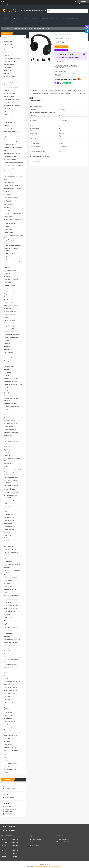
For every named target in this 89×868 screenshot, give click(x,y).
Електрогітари (8, 41)
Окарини (6, 340)
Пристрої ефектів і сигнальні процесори (12, 571)
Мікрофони (7, 409)
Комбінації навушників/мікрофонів (13, 444)
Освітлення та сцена (10, 670)
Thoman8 (6, 758)
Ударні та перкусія (9, 547)
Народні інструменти (10, 96)
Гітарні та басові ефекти (11, 427)
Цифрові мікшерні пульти (11, 279)
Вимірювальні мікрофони (11, 418)
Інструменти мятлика (10, 314)
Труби (6, 111)
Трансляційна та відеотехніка (12, 564)
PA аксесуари (8, 308)
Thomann (6, 772)
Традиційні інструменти (10, 578)
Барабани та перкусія (10, 589)
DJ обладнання (22, 29)
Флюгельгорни (8, 229)
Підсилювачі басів (9, 358)
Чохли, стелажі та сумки (10, 608)
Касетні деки (7, 373)
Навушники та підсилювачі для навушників (12, 249)
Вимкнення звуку (8, 463)
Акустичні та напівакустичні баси (13, 246)
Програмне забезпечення (11, 600)
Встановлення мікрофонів (11, 415)
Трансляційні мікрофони (11, 355)
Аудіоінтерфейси (9, 56)
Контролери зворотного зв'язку (12, 213)
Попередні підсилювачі (10, 156)
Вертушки (7, 73)
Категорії (6, 37)
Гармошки (7, 317)
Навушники (7, 108)
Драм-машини (8, 523)
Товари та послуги (10, 29)
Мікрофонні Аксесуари (10, 390)
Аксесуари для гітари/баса (11, 485)
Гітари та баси (8, 586)
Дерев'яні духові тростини (11, 450)
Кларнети (6, 191)
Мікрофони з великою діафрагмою (13, 148)
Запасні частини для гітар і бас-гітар (13, 459)
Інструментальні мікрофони (11, 142)
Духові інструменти (9, 575)
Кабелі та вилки (8, 581)
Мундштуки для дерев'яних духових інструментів (11, 489)
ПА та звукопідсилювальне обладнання (11, 558)
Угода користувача (10, 831)
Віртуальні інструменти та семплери (11, 132)
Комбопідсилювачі (9, 538)
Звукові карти (8, 346)
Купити (61, 47)
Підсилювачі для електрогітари (12, 338)
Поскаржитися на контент (41, 866)
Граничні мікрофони (9, 393)
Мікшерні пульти (8, 435)
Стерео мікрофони (9, 332)
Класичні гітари (8, 129)
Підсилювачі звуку (9, 529)
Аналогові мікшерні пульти (11, 378)
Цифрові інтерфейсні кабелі (12, 99)
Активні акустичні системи (11, 306)
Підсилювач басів (9, 364)
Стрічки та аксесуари (10, 421)
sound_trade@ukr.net (11, 809)
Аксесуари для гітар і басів (11, 441)
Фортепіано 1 (8, 766)
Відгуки (16, 18)
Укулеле (6, 297)
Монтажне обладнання (10, 253)
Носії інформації (8, 453)
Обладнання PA (8, 603)
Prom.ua (53, 863)
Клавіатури (7, 50)
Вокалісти (7, 139)
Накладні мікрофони (9, 285)
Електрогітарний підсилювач (12, 335)
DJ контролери (8, 123)
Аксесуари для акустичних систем (13, 177)
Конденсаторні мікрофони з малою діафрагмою (13, 201)
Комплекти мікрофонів (10, 500)
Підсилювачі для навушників (12, 509)
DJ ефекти (7, 274)
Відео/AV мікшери (9, 64)
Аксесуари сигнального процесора (13, 165)
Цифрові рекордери (9, 240)
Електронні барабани (10, 145)
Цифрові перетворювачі (10, 326)
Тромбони (7, 227)
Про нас (25, 18)
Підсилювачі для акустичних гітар (13, 396)
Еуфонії (6, 265)
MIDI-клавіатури (8, 53)
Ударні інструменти (9, 520)
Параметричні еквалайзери (11, 136)
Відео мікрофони (9, 349)
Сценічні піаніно (8, 232)
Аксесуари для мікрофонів (11, 478)
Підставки (7, 91)
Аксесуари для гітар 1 (10, 769)
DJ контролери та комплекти (12, 59)
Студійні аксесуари (9, 466)
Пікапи (6, 438)
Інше (5, 544)
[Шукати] (86, 11)
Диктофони (7, 532)
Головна (6, 18)
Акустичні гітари (8, 44)
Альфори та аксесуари (10, 403)
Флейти (6, 288)
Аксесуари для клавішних (11, 197)
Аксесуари (7, 584)
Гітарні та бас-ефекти (10, 429)
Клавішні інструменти (10, 550)
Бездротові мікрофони (10, 259)
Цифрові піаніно (8, 256)
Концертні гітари (8, 102)
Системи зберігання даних (11, 493)
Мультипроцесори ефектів (11, 82)
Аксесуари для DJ (9, 329)
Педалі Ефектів (8, 541)
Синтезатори (7, 475)
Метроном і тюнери (9, 207)
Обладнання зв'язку (9, 291)
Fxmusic (6, 761)
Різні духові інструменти (10, 424)
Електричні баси (8, 205)
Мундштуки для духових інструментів (11, 481)
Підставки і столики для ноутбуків (13, 469)
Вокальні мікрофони (9, 47)
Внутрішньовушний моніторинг (12, 153)
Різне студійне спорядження (12, 406)
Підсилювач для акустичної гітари (13, 384)
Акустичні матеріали (9, 320)
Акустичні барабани (9, 94)
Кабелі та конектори (9, 611)
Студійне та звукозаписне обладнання (11, 553)
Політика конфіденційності (55, 866)
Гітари (6, 512)
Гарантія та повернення (70, 18)
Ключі (5, 592)
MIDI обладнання (9, 352)
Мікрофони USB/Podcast (11, 381)
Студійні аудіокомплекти (11, 535)
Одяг (5, 243)
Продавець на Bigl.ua (45, 865)
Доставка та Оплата (49, 18)
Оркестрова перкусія (10, 76)
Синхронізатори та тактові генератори (11, 400)
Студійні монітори (9, 114)
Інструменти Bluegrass (10, 311)
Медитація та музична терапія (12, 168)
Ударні (6, 180)
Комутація (7, 361)
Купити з (61, 50)
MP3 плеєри (7, 194)
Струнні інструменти (9, 62)
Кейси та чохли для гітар (11, 764)
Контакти (35, 18)
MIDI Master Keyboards (10, 159)
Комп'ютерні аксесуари (10, 171)
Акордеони (7, 276)
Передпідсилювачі (9, 518)
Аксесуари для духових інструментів (10, 496)
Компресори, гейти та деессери (13, 79)
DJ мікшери (7, 210)
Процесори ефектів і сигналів (12, 639)
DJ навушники (32, 29)
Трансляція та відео (9, 676)
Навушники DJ (8, 67)
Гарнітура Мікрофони (10, 303)
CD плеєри (7, 126)
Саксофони (7, 85)
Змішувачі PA (8, 70)
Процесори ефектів (9, 526)
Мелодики (7, 387)
